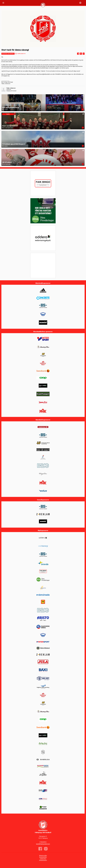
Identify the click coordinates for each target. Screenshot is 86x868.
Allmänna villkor (43, 856)
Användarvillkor (43, 857)
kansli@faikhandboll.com (43, 844)
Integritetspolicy (43, 860)
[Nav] (3, 3)
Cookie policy (43, 859)
